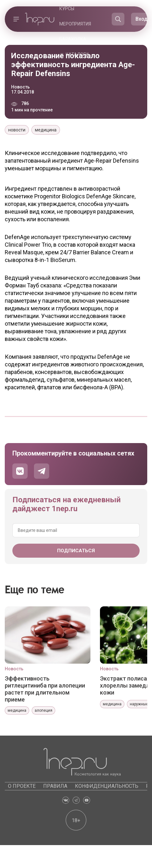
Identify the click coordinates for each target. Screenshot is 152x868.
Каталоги (77, 54)
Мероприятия (75, 24)
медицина (46, 130)
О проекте (22, 786)
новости (17, 130)
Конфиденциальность (107, 786)
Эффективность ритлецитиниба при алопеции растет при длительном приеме (45, 689)
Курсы (67, 9)
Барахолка (73, 39)
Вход (142, 19)
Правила (55, 786)
